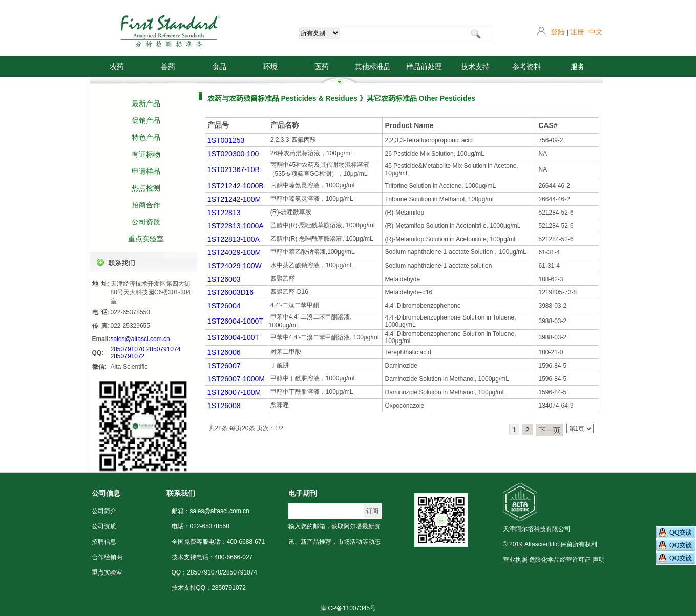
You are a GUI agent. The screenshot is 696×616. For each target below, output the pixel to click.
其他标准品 (373, 67)
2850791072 (128, 356)
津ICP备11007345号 (348, 608)
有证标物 (146, 154)
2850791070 (128, 349)
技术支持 (475, 67)
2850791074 (164, 349)
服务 (578, 67)
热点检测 (146, 188)
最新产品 (146, 103)
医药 (322, 67)
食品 (219, 67)
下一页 (550, 430)
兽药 (168, 67)
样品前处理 (424, 67)
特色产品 (146, 137)
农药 (117, 67)
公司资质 (146, 222)
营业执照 (515, 560)
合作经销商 (107, 557)
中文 (596, 32)
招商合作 (146, 205)
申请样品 (146, 171)
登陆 (558, 32)
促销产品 (146, 120)
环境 (270, 67)
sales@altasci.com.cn (140, 339)
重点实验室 (146, 239)
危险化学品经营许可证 (560, 560)
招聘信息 (104, 542)
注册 (577, 32)
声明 (599, 560)
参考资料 (526, 67)
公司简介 (104, 511)
